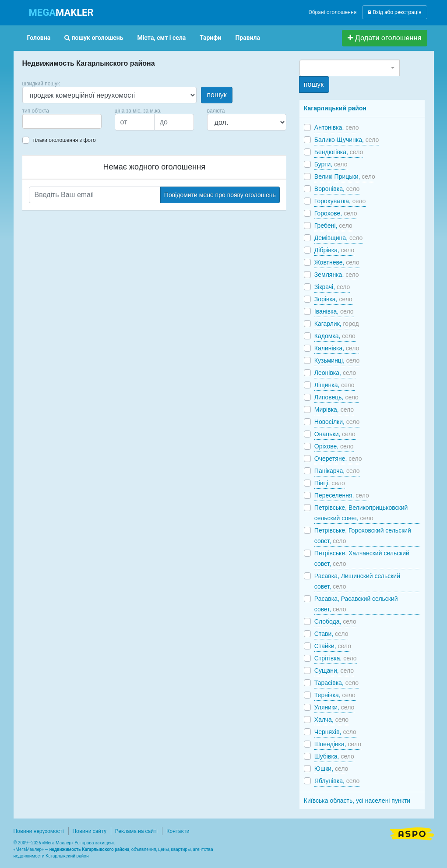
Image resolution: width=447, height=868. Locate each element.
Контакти (178, 831)
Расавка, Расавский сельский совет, (356, 604)
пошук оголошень (94, 38)
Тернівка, (335, 695)
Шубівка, (334, 756)
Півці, (330, 483)
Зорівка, (333, 299)
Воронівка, (337, 189)
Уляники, (334, 707)
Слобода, (335, 621)
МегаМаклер (28, 849)
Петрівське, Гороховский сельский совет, (363, 536)
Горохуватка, (340, 201)
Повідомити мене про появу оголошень (220, 195)
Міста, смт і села (162, 38)
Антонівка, (337, 127)
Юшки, (331, 769)
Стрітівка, (336, 658)
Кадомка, (335, 336)
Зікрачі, (332, 287)
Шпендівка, (338, 744)
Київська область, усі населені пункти (357, 801)
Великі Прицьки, (345, 176)
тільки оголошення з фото (64, 140)
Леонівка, (335, 373)
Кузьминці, (337, 360)
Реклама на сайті (136, 831)
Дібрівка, (334, 250)
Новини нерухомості (39, 831)
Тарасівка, (336, 683)
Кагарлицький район (335, 108)
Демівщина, (339, 238)
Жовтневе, (337, 262)
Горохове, (336, 213)
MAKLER (61, 12)
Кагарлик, (337, 324)
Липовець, (336, 397)
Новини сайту (90, 831)
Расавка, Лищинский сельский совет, (357, 581)
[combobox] (62, 121)
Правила (248, 38)
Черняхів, (335, 732)
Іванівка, (334, 311)
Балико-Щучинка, (347, 140)
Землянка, (337, 275)
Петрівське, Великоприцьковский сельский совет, (361, 513)
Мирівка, (334, 409)
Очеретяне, (338, 459)
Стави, (331, 634)
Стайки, (333, 646)
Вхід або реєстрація (394, 12)
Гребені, (333, 226)
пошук (216, 95)
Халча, (331, 720)
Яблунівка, (337, 781)
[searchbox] (38, 121)
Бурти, (331, 164)
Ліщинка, (334, 385)
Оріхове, (334, 446)
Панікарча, (337, 471)
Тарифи (210, 38)
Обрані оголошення (333, 12)
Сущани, (334, 670)
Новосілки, (337, 422)
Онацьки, (335, 434)
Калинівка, (337, 348)
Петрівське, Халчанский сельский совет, (362, 558)
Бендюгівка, (339, 152)
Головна (39, 38)
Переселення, (342, 495)
